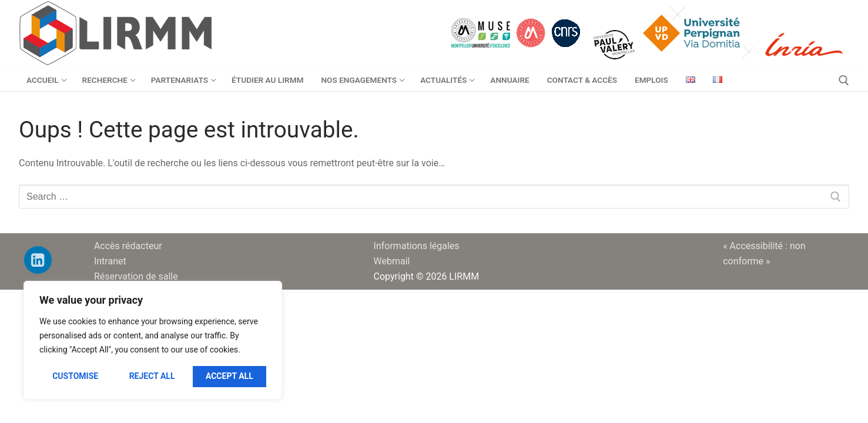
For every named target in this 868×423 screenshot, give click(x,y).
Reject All (152, 376)
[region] (153, 340)
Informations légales (417, 246)
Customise (75, 376)
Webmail (392, 261)
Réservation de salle (136, 276)
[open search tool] (844, 80)
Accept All (229, 376)
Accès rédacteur (128, 246)
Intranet (110, 261)
